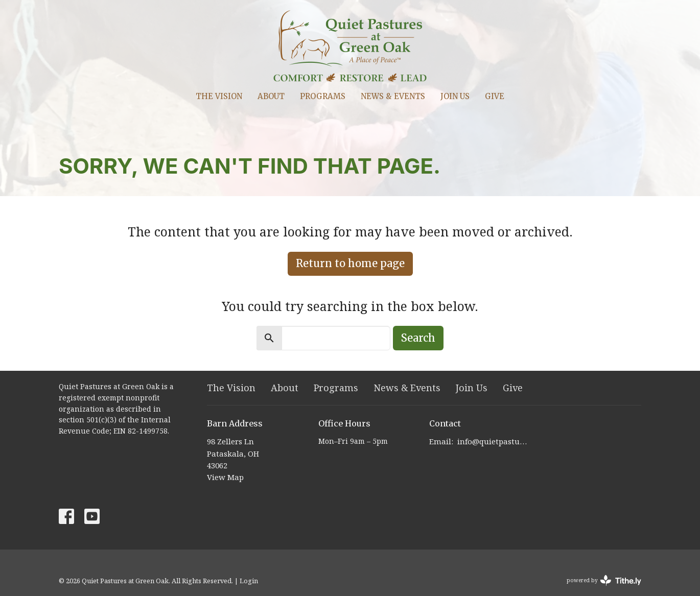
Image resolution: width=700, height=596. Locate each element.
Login (249, 581)
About (271, 96)
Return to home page (350, 263)
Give (495, 96)
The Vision (219, 96)
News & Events (393, 96)
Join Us (455, 96)
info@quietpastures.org (494, 441)
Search (418, 338)
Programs (323, 96)
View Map (225, 477)
